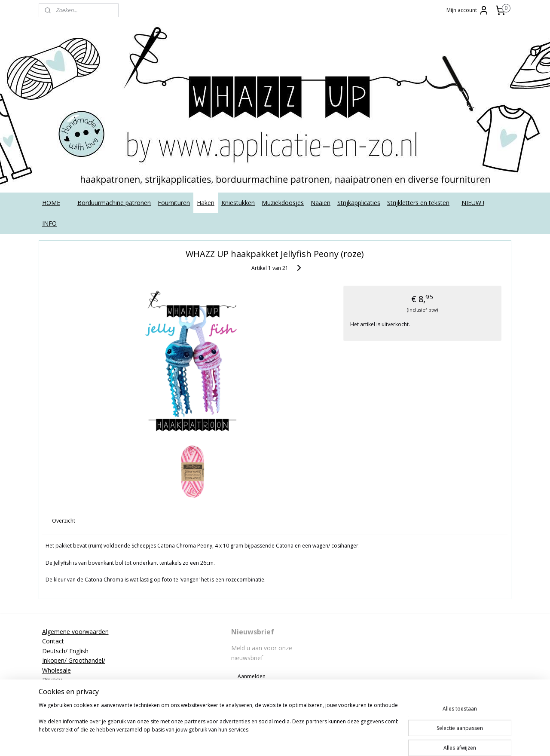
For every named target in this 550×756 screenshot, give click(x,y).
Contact (53, 641)
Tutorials (54, 709)
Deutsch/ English (65, 651)
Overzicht (64, 521)
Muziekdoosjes (283, 203)
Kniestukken (238, 203)
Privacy (52, 680)
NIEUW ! (473, 203)
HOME (51, 203)
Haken (206, 203)
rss (291, 740)
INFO (49, 223)
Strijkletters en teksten (418, 203)
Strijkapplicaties (359, 203)
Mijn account (468, 10)
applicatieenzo (444, 631)
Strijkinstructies (63, 699)
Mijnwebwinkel (399, 740)
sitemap (273, 740)
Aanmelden (252, 676)
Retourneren (60, 689)
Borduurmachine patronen (114, 203)
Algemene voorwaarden (75, 632)
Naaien (321, 203)
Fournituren (174, 203)
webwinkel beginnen (324, 740)
